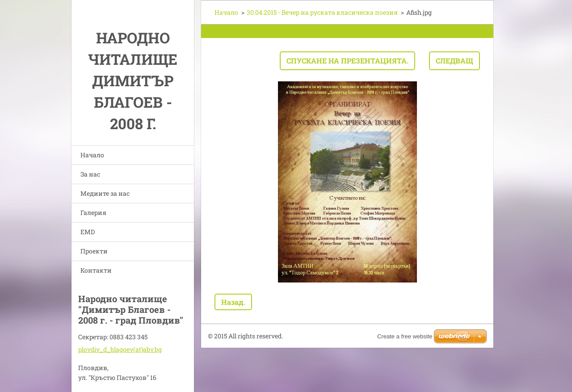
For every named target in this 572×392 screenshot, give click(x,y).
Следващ (454, 61)
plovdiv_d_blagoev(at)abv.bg (120, 349)
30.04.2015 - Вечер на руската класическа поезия (322, 12)
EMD (88, 232)
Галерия (93, 213)
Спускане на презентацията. (347, 61)
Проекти (94, 251)
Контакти (96, 270)
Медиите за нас (105, 193)
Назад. (233, 302)
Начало (92, 155)
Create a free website (405, 336)
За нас (90, 174)
